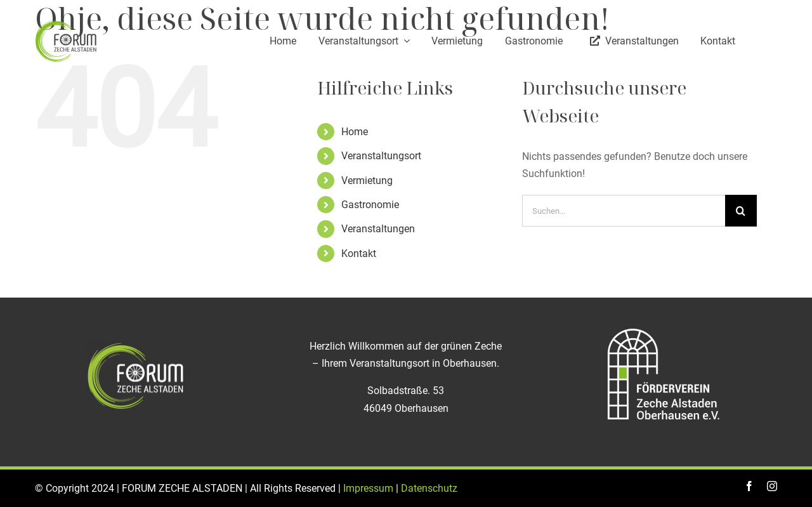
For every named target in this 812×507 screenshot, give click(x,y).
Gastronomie (370, 205)
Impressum (368, 488)
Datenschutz (429, 488)
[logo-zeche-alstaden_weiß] (148, 346)
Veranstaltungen (378, 229)
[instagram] (772, 486)
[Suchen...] (624, 211)
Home (355, 132)
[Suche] (741, 211)
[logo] (67, 24)
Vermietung (367, 181)
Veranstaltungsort (381, 156)
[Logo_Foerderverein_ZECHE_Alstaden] (664, 328)
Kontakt (359, 253)
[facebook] (749, 486)
